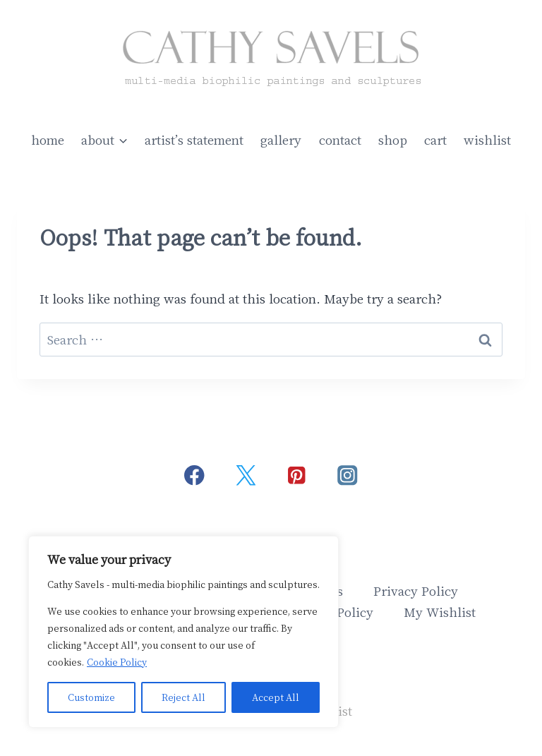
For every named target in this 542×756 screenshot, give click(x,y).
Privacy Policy (416, 590)
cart (435, 139)
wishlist (487, 139)
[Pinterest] (297, 475)
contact (340, 139)
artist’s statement (194, 139)
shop (393, 139)
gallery (281, 139)
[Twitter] (245, 475)
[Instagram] (348, 475)
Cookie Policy (117, 662)
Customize (91, 697)
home (48, 139)
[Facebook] (194, 475)
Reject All (183, 697)
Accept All (276, 697)
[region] (183, 632)
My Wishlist (440, 612)
